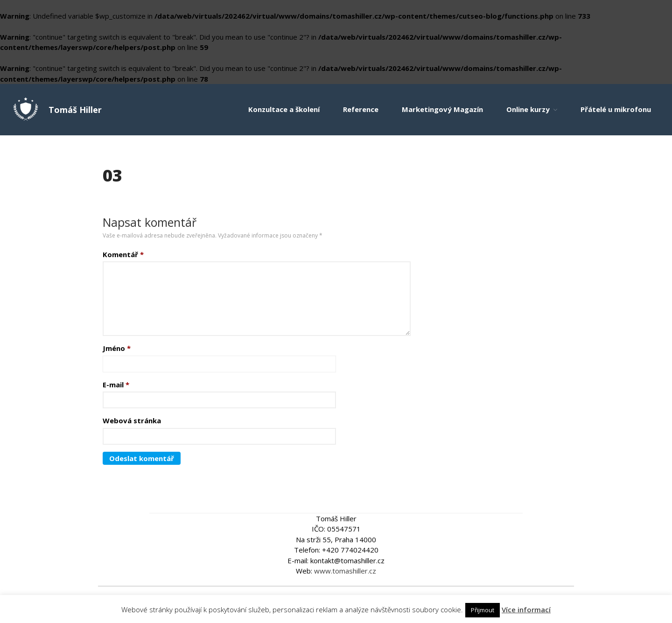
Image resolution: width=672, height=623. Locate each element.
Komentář (123, 254)
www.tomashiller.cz (345, 571)
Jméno (117, 348)
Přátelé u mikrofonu (616, 109)
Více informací (526, 609)
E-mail (116, 385)
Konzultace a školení (284, 109)
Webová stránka (132, 420)
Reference (361, 109)
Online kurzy (528, 109)
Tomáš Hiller (75, 110)
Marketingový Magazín (442, 109)
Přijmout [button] (483, 610)
